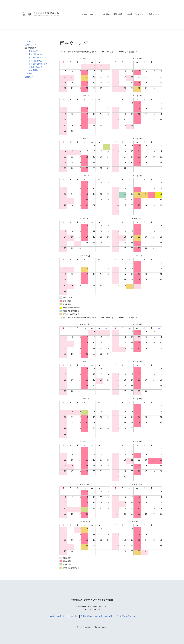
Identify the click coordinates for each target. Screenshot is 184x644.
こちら (137, 52)
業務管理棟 (33, 70)
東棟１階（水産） (36, 54)
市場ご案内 (105, 14)
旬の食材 (129, 14)
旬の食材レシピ (141, 14)
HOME (85, 14)
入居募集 (29, 73)
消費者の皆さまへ (156, 14)
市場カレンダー (32, 45)
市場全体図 (33, 51)
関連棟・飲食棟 (35, 67)
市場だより (94, 14)
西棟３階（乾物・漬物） (39, 64)
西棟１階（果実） (36, 61)
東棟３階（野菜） (36, 57)
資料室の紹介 (31, 77)
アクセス (29, 42)
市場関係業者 (117, 14)
